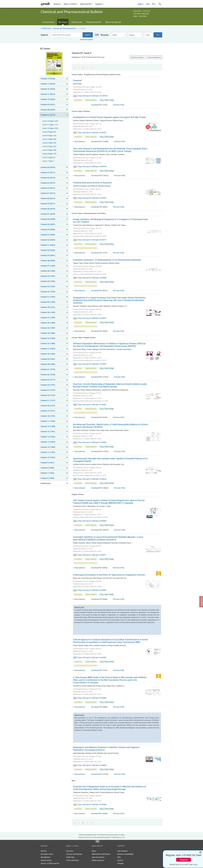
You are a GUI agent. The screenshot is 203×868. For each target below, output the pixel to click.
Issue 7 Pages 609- (50, 139)
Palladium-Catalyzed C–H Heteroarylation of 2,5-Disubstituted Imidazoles (107, 260)
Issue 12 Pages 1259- (50, 121)
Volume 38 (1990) (48, 312)
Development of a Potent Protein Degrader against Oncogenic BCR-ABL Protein (109, 117)
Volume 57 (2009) (48, 214)
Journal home (48, 22)
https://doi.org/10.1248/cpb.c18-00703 (92, 132)
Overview (70, 851)
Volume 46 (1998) (48, 271)
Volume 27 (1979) (48, 369)
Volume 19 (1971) (48, 411)
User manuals (122, 851)
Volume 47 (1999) (48, 266)
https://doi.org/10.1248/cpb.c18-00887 (92, 657)
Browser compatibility (125, 854)
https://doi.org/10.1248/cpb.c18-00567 (92, 364)
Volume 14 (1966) (48, 437)
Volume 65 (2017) (48, 172)
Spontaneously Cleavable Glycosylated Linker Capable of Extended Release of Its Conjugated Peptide (110, 460)
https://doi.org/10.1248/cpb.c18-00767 (92, 198)
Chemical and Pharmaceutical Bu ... (65, 28)
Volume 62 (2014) (48, 188)
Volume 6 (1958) (47, 478)
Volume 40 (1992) (48, 302)
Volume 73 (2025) (48, 84)
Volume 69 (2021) (48, 104)
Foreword (77, 80)
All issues (63, 22)
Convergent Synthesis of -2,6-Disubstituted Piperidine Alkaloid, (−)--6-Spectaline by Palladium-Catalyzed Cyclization (108, 538)
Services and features (74, 854)
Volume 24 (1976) (48, 385)
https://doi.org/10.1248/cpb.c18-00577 (92, 240)
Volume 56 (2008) (48, 219)
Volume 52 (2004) (48, 240)
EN (154, 4)
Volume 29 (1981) (48, 359)
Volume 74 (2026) (48, 79)
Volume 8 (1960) (47, 468)
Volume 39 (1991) (48, 307)
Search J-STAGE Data (50, 863)
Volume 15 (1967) (48, 431)
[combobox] (119, 35)
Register (184, 860)
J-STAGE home (46, 28)
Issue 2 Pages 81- (49, 157)
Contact (120, 860)
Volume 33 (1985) (48, 338)
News (94, 851)
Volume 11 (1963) (48, 452)
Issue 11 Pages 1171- (50, 125)
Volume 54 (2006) (48, 229)
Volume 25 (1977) (48, 380)
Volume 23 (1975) (48, 390)
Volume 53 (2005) (48, 235)
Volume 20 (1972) (48, 406)
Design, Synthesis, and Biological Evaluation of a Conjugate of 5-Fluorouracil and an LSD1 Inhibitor (110, 221)
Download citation (137, 57)
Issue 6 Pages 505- (50, 143)
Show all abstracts (154, 57)
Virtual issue (77, 22)
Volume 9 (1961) (47, 463)
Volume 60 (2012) (48, 198)
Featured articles (94, 22)
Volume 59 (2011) (48, 204)
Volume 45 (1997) (48, 276)
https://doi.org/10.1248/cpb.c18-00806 (92, 521)
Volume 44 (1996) (48, 281)
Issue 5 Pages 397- (50, 146)
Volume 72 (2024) (48, 89)
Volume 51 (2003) (48, 245)
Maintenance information (101, 854)
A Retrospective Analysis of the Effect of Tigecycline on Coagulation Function (109, 575)
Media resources (98, 860)
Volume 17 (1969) (48, 421)
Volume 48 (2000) (48, 261)
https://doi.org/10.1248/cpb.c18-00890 (92, 765)
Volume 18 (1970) (48, 416)
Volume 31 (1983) (48, 349)
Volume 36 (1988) (48, 323)
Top (97, 841)
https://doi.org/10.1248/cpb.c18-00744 (92, 166)
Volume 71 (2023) (48, 94)
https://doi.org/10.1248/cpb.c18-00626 (92, 479)
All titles (44, 851)
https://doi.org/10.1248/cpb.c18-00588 (92, 804)
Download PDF (97, 105)
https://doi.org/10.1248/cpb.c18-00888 (92, 698)
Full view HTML (119, 105)
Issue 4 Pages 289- (50, 150)
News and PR (86, 4)
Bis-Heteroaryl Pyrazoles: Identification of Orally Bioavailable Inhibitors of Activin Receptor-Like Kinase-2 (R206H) (110, 426)
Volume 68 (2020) (48, 110)
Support (99, 4)
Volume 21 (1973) (48, 400)
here (196, 864)
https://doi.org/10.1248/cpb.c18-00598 (92, 442)
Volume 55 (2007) (48, 224)
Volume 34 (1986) (48, 333)
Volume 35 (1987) (48, 328)
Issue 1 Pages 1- (49, 161)
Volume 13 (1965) (48, 442)
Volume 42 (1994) (48, 292)
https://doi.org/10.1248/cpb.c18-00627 (92, 318)
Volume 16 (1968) (48, 426)
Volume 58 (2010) (48, 209)
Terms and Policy (72, 860)
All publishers (46, 857)
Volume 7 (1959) (47, 473)
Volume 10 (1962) (48, 457)
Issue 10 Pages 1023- (50, 128)
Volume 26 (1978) (48, 374)
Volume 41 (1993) (48, 297)
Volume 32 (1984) (48, 343)
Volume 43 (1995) (48, 286)
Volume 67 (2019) (48, 115)
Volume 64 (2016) (48, 178)
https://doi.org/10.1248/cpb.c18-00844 (92, 590)
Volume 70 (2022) (48, 99)
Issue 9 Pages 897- (50, 132)
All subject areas (47, 854)
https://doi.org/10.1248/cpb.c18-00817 (92, 555)
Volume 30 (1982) (48, 354)
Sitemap (120, 863)
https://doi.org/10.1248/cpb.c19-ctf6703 (93, 96)
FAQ (119, 857)
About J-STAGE (71, 4)
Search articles (46, 860)
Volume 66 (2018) (48, 167)
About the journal (113, 22)
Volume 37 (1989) (48, 318)
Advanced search (87, 39)
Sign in (140, 4)
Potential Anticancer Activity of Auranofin (92, 183)
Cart (148, 4)
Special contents (98, 857)
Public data (70, 857)
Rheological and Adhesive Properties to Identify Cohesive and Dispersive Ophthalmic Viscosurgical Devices (106, 749)
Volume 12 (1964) (48, 447)
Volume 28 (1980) (48, 364)
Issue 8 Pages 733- (50, 136)
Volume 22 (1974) (48, 395)
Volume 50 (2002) (48, 250)
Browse (57, 4)
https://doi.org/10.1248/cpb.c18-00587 (92, 404)
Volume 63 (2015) (48, 183)
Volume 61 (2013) (48, 193)
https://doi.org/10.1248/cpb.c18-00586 (92, 278)
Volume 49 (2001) (48, 255)
